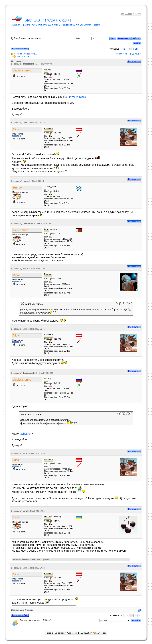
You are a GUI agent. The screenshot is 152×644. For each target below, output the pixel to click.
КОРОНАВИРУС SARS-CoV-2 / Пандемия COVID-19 (57, 25)
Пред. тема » (135, 54)
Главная (16, 25)
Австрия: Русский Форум (26, 54)
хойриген (26, 434)
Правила (26, 25)
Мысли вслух (23, 56)
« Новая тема (121, 54)
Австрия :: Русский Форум (48, 20)
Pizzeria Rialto (78, 97)
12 (136, 49)
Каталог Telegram (92, 25)
